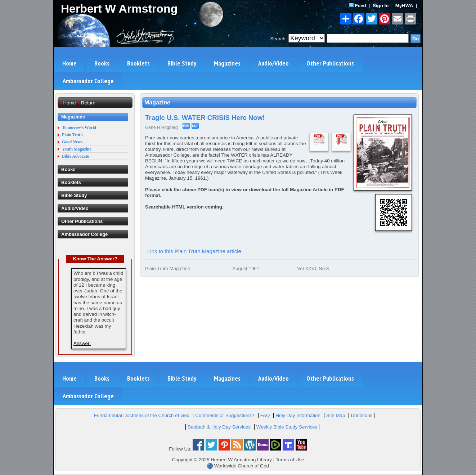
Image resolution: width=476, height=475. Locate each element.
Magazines (227, 63)
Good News (72, 142)
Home (69, 63)
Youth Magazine (77, 149)
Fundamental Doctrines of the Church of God (142, 415)
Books (102, 63)
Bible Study (182, 63)
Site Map (336, 415)
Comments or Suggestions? (225, 415)
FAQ (265, 415)
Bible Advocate (75, 156)
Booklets (138, 63)
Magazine (157, 102)
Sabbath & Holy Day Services (219, 427)
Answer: (82, 343)
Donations (362, 415)
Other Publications (330, 63)
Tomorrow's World (79, 128)
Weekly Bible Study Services (287, 427)
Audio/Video (273, 63)
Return (88, 103)
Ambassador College (88, 81)
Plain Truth (72, 135)
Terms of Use (290, 460)
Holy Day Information (298, 415)
